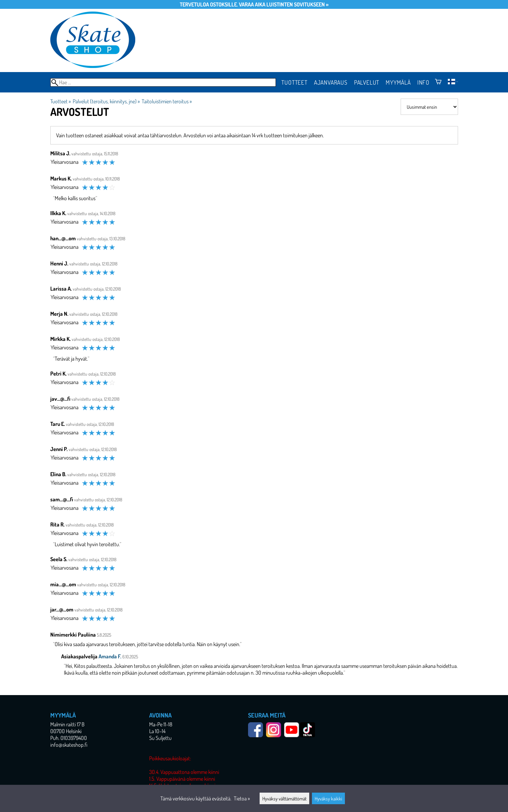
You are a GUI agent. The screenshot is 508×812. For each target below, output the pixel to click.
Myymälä (398, 82)
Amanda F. (110, 656)
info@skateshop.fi (69, 745)
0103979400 (74, 738)
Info (423, 82)
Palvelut (367, 82)
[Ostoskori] (438, 82)
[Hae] (163, 82)
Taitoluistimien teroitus (167, 101)
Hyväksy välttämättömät (284, 798)
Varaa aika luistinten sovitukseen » (284, 4)
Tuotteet (294, 82)
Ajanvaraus (331, 82)
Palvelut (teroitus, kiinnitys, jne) (106, 101)
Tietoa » (242, 798)
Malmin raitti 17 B (67, 724)
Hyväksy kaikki (328, 798)
